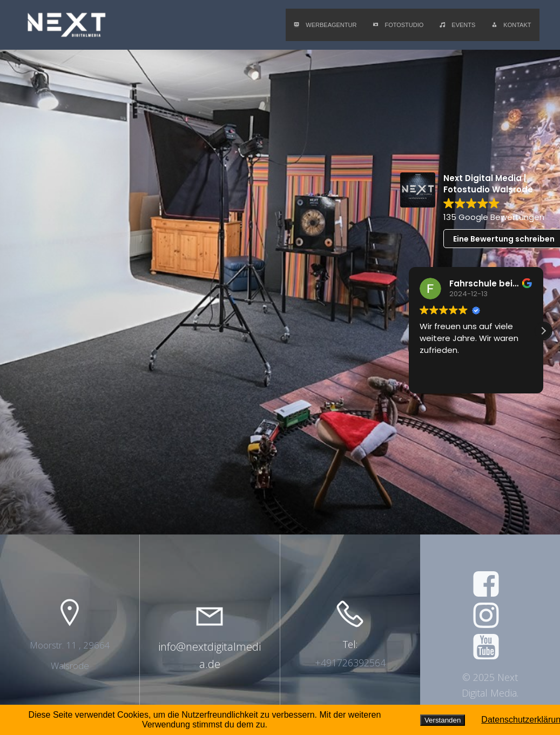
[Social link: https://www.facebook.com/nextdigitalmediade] (490, 585)
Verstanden (443, 720)
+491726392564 (350, 663)
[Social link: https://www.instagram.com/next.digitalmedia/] (490, 616)
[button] (543, 331)
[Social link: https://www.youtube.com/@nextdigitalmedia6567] (490, 647)
